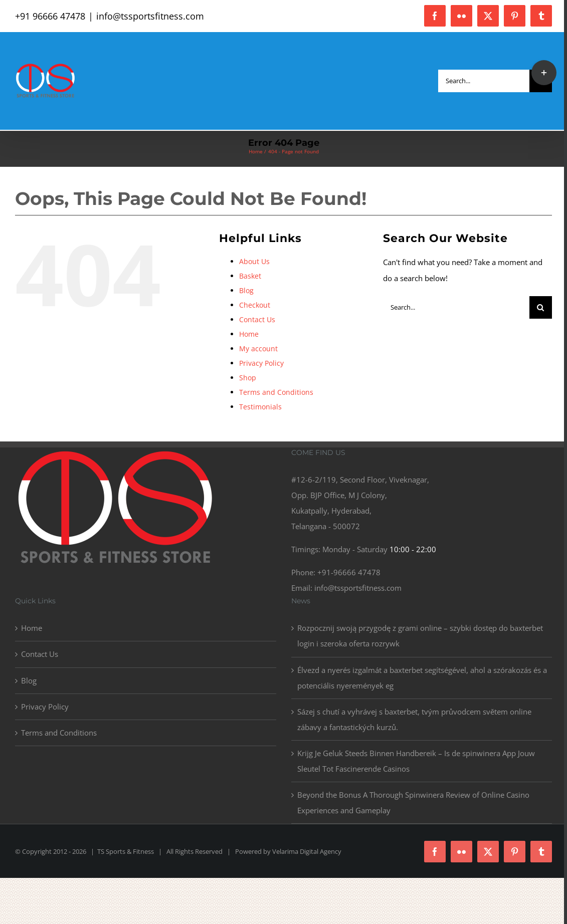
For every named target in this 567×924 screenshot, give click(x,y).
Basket (250, 276)
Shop (248, 378)
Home (249, 334)
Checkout (255, 305)
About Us (254, 261)
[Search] (541, 307)
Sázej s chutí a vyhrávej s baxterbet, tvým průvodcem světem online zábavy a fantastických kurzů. (414, 719)
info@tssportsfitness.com (150, 16)
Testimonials (260, 407)
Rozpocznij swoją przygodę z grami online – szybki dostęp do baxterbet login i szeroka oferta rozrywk (420, 636)
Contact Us (257, 319)
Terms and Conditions (276, 392)
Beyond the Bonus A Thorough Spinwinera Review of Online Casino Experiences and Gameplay (413, 802)
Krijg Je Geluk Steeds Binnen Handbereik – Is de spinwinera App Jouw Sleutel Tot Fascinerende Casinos (416, 761)
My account (258, 349)
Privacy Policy (261, 363)
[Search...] (484, 81)
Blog (246, 290)
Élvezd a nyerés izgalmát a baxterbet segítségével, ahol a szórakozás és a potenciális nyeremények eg (422, 678)
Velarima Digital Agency (307, 851)
